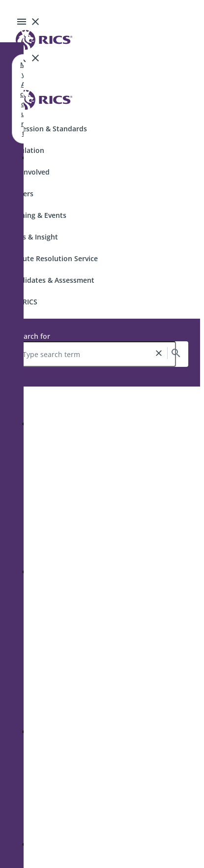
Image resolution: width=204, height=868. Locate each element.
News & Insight (33, 237)
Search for (33, 336)
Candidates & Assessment (51, 280)
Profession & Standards (47, 129)
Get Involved (29, 172)
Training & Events (37, 215)
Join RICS (23, 302)
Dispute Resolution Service (53, 258)
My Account (23, 99)
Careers (21, 194)
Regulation (26, 150)
